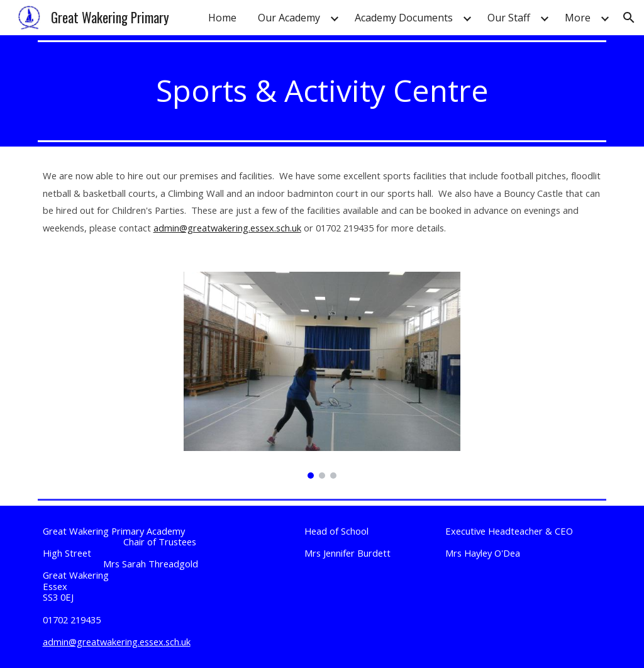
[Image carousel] (322, 376)
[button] (629, 18)
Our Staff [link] (509, 18)
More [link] (578, 18)
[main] (322, 91)
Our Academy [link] (289, 18)
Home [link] (222, 18)
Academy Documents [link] (404, 18)
